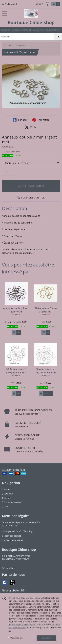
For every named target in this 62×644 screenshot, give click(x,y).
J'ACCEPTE (47, 638)
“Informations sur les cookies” (22, 625)
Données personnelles (13, 540)
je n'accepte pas (16, 638)
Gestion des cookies (11, 536)
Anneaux (21, 46)
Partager (20, 120)
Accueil (9, 46)
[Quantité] (8, 172)
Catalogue (8, 494)
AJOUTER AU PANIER (31, 186)
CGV (5, 507)
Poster (31, 127)
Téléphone (8, 568)
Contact (40, 4)
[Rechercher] (58, 37)
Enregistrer (41, 120)
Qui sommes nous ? (12, 502)
